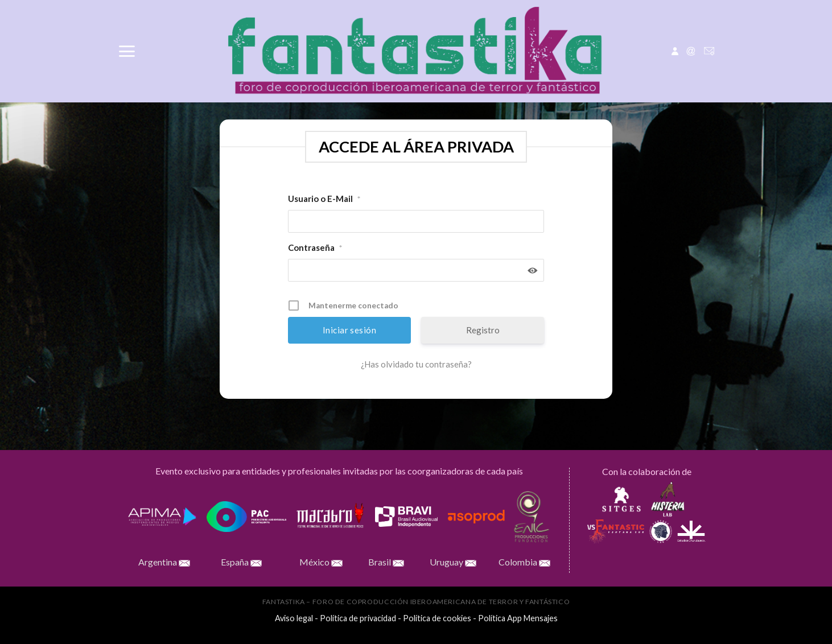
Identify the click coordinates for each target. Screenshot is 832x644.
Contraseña (315, 248)
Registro (483, 330)
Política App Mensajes (518, 618)
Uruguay (464, 562)
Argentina (164, 562)
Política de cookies (437, 618)
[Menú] (127, 51)
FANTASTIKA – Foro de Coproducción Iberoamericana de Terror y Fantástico (416, 602)
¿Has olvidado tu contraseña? (416, 364)
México (321, 562)
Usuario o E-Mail (324, 199)
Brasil (386, 562)
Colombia (524, 562)
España (241, 562)
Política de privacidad (358, 618)
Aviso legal (294, 618)
